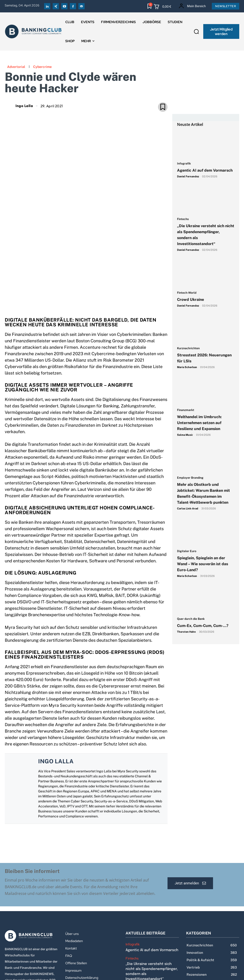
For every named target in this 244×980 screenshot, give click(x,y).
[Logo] (31, 877)
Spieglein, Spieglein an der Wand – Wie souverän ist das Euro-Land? (203, 564)
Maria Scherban (187, 367)
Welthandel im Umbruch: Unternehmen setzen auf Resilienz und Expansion (199, 423)
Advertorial (16, 67)
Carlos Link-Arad (188, 508)
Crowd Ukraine (191, 300)
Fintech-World (187, 293)
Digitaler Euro (187, 551)
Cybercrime (42, 67)
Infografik (184, 164)
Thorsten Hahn (186, 632)
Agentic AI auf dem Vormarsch (205, 170)
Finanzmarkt (186, 410)
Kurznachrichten (188, 348)
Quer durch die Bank (191, 619)
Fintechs (183, 219)
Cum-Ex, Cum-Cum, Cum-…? (203, 626)
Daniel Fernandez (188, 176)
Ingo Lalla (24, 106)
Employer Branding (190, 478)
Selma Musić (185, 435)
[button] (196, 31)
